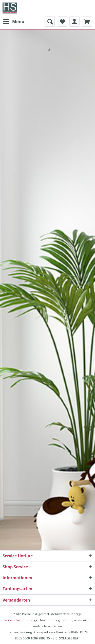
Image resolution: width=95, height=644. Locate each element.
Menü (14, 21)
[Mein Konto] (74, 22)
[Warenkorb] (87, 22)
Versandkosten (16, 620)
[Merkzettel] (62, 22)
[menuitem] (13, 22)
